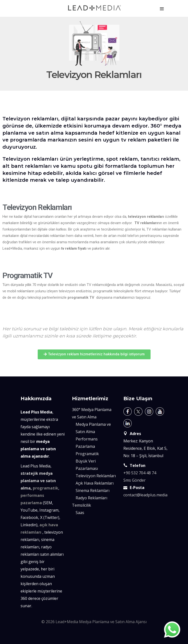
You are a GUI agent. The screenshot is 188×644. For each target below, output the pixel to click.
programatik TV (81, 297)
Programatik (87, 454)
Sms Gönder (135, 480)
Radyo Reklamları (91, 498)
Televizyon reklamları (30, 119)
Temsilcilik (82, 505)
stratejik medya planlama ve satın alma (38, 481)
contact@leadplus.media (145, 495)
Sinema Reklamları (93, 490)
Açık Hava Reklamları (95, 483)
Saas (80, 513)
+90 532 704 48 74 (140, 473)
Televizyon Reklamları (96, 476)
